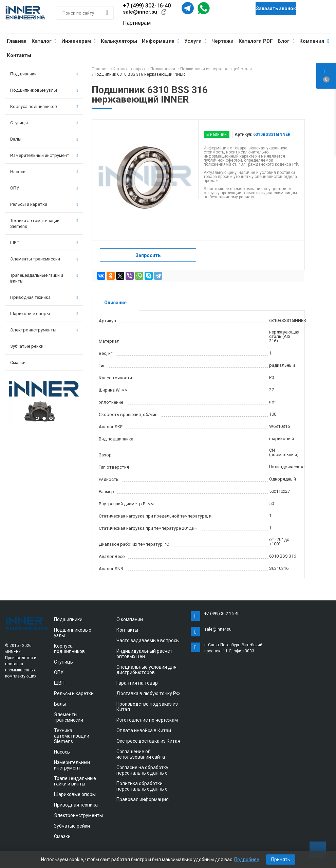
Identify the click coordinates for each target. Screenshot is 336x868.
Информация (161, 41)
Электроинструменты (44, 330)
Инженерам (79, 41)
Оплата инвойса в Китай (144, 730)
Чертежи (222, 41)
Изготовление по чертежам (147, 720)
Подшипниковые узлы (44, 90)
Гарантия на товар (137, 683)
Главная (17, 41)
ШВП (44, 243)
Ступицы (44, 123)
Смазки (18, 363)
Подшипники (44, 74)
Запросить (148, 255)
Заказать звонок (276, 8)
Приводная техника (44, 297)
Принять (281, 860)
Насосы (44, 172)
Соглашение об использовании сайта (141, 754)
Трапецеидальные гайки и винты (44, 278)
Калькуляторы (119, 41)
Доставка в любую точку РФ (148, 693)
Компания (314, 41)
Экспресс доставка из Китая (148, 741)
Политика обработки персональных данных (142, 786)
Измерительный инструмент (44, 155)
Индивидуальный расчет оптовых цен (144, 654)
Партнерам (137, 23)
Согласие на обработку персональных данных (142, 770)
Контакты (19, 55)
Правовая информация (143, 799)
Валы (44, 139)
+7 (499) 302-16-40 (147, 6)
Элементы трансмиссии (44, 259)
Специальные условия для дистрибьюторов (146, 670)
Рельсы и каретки (44, 204)
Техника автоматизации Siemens (44, 223)
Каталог (44, 41)
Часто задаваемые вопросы (148, 640)
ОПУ (44, 188)
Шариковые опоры (44, 314)
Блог (286, 41)
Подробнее (247, 860)
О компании (130, 619)
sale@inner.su (140, 12)
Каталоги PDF (256, 41)
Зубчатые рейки (27, 346)
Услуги (195, 41)
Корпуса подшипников (44, 106)
